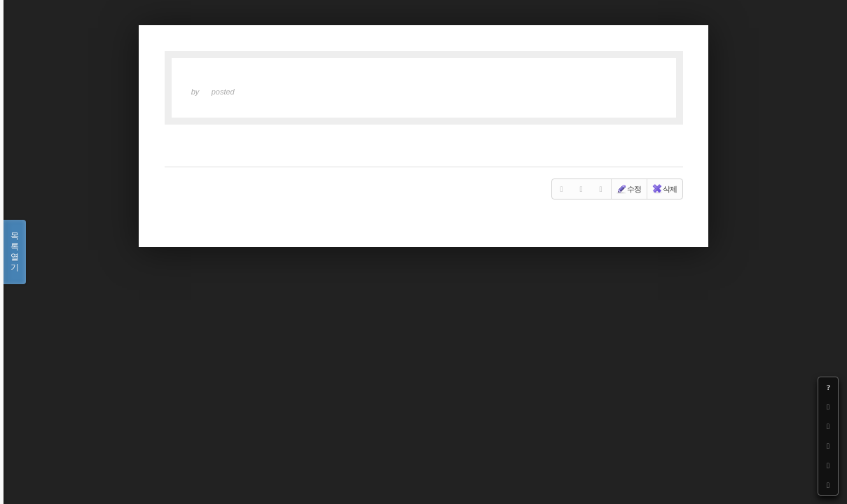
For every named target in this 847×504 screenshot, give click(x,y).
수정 (628, 189)
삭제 (664, 189)
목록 (15, 252)
